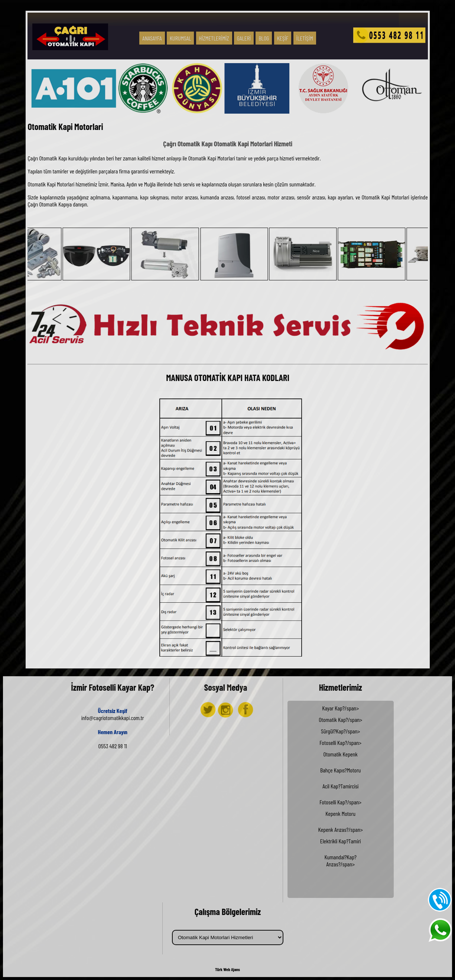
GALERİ (244, 38)
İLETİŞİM (305, 38)
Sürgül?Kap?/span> (341, 806)
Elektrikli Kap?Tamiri (341, 841)
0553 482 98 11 (113, 746)
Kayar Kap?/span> (341, 799)
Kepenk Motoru (340, 813)
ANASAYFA (152, 38)
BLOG (264, 38)
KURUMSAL (180, 38)
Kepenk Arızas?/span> (341, 849)
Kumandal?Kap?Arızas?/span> (340, 860)
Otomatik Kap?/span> (341, 802)
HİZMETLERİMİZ (214, 38)
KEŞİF (283, 38)
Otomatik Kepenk (341, 754)
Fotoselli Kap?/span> (341, 810)
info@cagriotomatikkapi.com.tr (113, 718)
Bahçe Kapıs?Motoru (340, 770)
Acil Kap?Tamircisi (340, 786)
